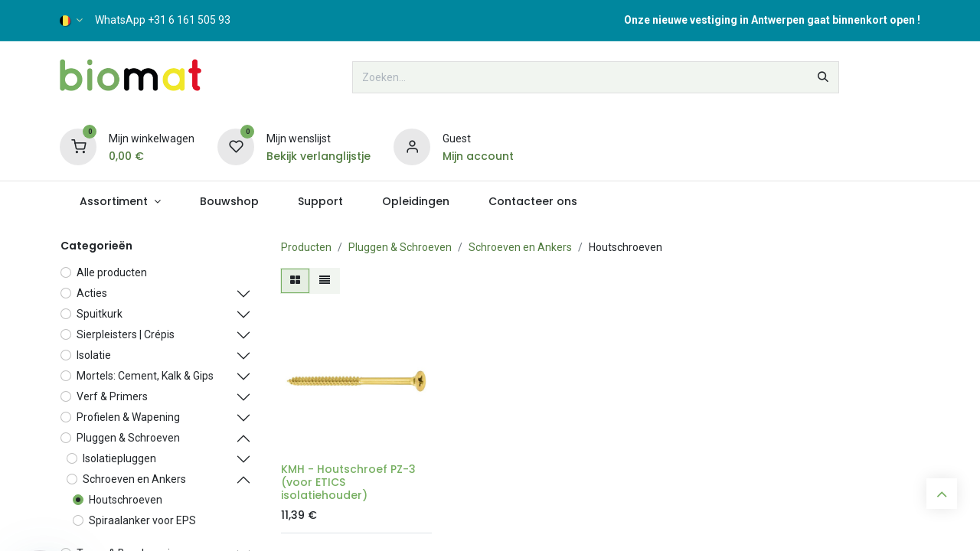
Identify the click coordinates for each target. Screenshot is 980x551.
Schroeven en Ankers (520, 247)
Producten (306, 247)
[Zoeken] (823, 77)
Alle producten (112, 272)
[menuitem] (120, 202)
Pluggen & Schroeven (400, 247)
